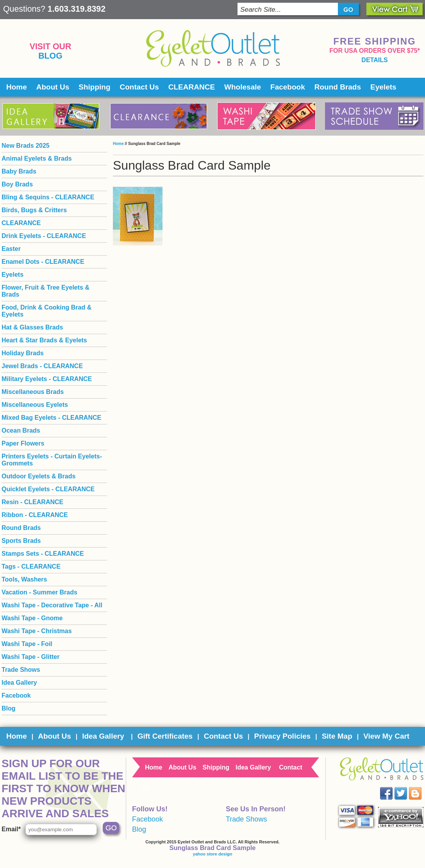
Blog (50, 56)
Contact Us (139, 87)
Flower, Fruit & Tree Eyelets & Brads (46, 291)
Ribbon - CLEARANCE (35, 515)
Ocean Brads (21, 430)
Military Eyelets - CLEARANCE (47, 379)
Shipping (94, 87)
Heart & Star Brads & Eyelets (44, 340)
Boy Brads (17, 184)
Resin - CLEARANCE (32, 502)
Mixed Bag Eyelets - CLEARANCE (51, 418)
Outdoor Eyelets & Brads (38, 476)
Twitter (406, 787)
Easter (11, 249)
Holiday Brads (23, 353)
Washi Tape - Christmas (37, 631)
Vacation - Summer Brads (39, 592)
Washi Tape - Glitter (30, 657)
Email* (11, 829)
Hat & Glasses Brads (32, 327)
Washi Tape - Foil (27, 644)
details (374, 60)
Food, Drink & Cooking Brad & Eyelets (46, 311)
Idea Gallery (19, 683)
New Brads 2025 (26, 146)
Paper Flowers (23, 443)
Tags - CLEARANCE (31, 566)
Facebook (288, 87)
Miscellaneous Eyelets (35, 405)
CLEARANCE (192, 87)
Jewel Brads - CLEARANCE (42, 366)
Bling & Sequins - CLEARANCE (48, 197)
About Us (53, 87)
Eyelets (383, 87)
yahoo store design (213, 854)
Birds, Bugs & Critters (34, 210)
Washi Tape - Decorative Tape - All (52, 605)
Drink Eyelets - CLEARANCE (44, 236)
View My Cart (386, 736)
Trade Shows (21, 670)
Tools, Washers (24, 579)
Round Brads (338, 87)
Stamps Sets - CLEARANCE (43, 554)
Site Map (337, 736)
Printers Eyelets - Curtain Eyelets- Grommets (52, 460)
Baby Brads (19, 171)
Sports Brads (21, 541)
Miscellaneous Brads (33, 392)
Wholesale (243, 87)
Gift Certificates (165, 736)
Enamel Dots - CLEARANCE (43, 262)
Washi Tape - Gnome (32, 618)
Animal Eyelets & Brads (37, 158)
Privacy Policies (282, 736)
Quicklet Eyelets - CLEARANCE (48, 489)
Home (17, 87)
